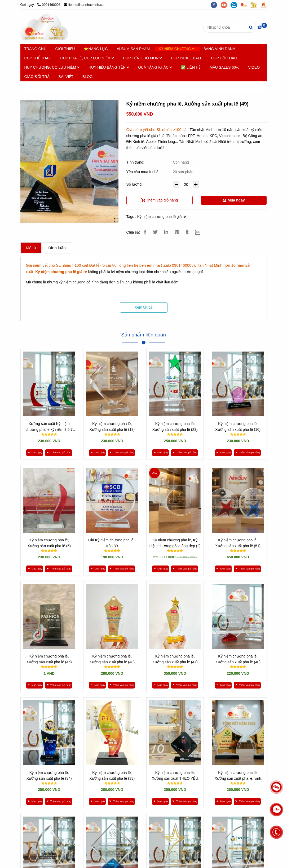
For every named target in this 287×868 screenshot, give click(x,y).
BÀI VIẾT (66, 77)
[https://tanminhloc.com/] (255, 5)
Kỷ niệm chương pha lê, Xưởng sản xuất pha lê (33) (112, 775)
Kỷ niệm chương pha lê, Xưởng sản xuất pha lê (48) (112, 659)
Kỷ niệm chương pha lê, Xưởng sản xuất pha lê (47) (175, 659)
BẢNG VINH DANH (219, 49)
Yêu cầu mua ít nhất (144, 172)
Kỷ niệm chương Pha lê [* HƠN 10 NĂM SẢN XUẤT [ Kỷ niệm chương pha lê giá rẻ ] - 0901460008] (67, 87)
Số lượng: (135, 184)
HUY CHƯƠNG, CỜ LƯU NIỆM (52, 67)
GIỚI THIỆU (65, 49)
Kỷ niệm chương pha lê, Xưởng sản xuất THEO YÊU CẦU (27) (175, 776)
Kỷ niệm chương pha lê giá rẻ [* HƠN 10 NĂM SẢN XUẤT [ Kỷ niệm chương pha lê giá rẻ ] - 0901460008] (162, 217)
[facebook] (216, 5)
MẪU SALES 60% (224, 67)
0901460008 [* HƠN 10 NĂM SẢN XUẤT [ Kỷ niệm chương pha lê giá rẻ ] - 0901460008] (49, 5)
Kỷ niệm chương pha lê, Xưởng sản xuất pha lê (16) (238, 427)
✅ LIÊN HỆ (191, 67)
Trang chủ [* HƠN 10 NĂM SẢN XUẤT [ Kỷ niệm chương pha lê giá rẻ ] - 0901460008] (33, 87)
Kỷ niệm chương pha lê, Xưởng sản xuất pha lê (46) (49, 659)
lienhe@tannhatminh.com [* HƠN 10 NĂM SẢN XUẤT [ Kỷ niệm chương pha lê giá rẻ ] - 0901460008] (85, 5)
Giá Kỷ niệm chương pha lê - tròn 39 (112, 543)
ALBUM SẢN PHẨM (133, 49)
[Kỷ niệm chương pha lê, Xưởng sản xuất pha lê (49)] (44, 27)
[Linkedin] (166, 232)
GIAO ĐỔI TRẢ (37, 77)
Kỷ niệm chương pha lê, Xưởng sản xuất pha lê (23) (175, 427)
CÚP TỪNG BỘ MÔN (142, 58)
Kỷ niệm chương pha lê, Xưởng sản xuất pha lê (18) (112, 427)
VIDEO (254, 67)
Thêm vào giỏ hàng (160, 200)
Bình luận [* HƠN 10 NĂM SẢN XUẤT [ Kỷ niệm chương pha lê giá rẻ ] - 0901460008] (57, 248)
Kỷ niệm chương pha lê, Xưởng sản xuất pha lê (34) (49, 775)
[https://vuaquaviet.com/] (265, 5)
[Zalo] (201, 232)
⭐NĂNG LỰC (96, 49)
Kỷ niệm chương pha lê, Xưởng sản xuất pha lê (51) (238, 543)
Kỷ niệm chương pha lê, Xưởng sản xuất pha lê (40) (238, 659)
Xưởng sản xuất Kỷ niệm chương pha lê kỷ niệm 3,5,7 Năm (49, 427)
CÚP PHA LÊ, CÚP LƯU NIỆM (87, 58)
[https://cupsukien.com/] (246, 5)
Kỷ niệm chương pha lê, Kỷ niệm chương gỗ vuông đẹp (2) (175, 543)
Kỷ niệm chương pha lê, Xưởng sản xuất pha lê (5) (49, 543)
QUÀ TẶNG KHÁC (155, 67)
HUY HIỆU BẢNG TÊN (109, 67)
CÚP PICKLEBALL (186, 58)
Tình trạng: (136, 162)
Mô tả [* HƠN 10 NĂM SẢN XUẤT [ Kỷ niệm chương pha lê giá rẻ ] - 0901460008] (31, 248)
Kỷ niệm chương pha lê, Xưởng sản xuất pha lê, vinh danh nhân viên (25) (238, 776)
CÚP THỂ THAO (38, 58)
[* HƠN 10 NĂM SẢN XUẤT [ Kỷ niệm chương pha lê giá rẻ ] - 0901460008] (262, 27)
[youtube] (226, 5)
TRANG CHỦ (35, 49)
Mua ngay (233, 200)
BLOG (88, 77)
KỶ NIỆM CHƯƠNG (177, 49)
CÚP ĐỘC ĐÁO (224, 58)
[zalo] (236, 5)
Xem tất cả (143, 307)
